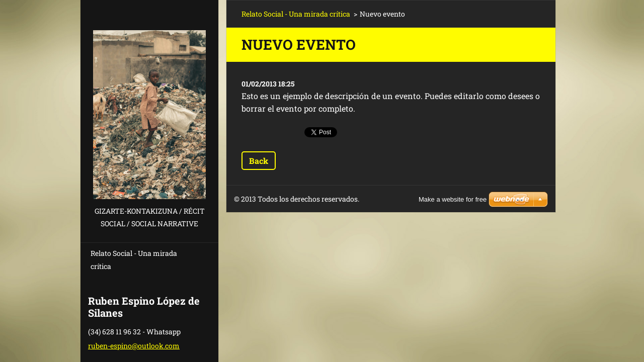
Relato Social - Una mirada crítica (134, 260)
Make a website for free (453, 199)
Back (259, 161)
